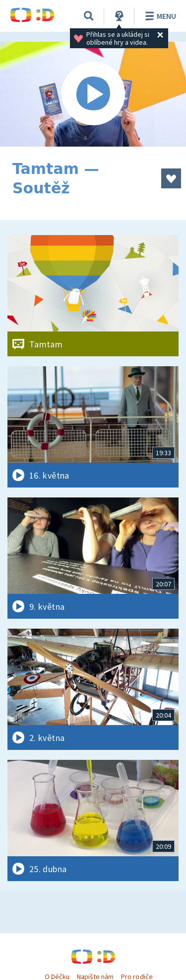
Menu (159, 16)
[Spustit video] (93, 94)
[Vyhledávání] (89, 16)
